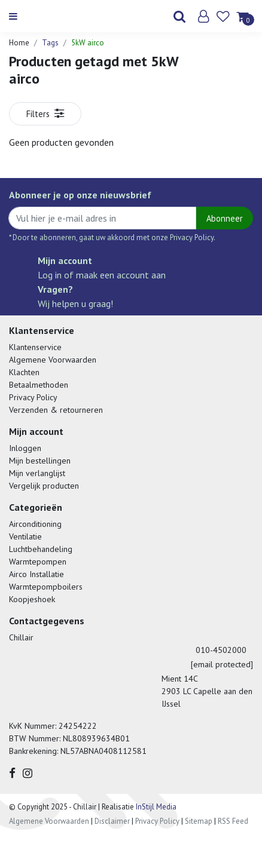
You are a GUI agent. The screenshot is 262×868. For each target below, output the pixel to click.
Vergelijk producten (44, 486)
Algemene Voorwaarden (53, 360)
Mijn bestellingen (40, 461)
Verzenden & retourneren (56, 410)
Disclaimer (112, 821)
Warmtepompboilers (46, 587)
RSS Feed (233, 821)
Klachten (24, 372)
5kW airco (88, 43)
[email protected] (222, 664)
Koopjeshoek (32, 599)
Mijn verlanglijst (37, 473)
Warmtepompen (38, 562)
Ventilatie (25, 536)
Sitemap (199, 821)
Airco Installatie (36, 574)
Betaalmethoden (39, 385)
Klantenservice (35, 347)
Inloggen (25, 448)
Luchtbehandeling (41, 549)
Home (19, 43)
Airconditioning (35, 524)
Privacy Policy (33, 397)
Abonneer (225, 218)
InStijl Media (155, 807)
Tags (50, 43)
